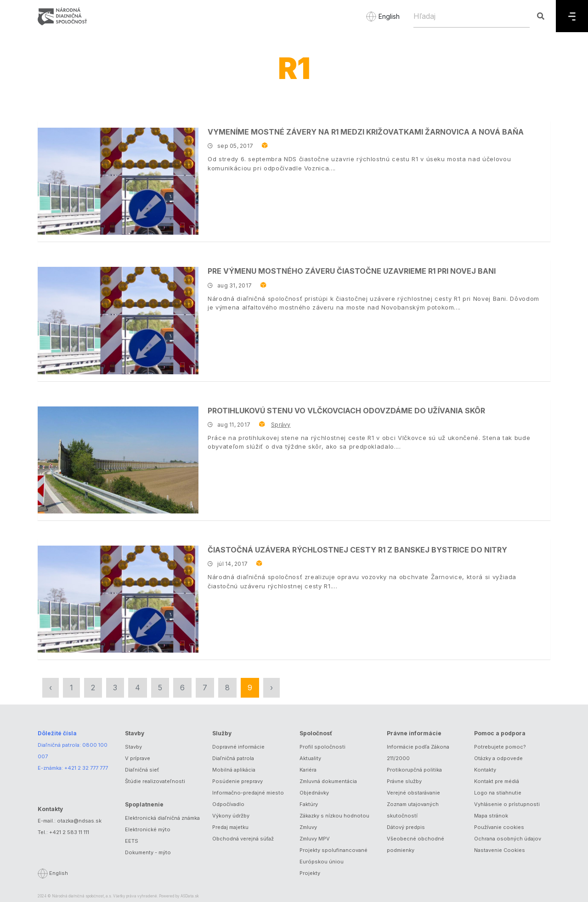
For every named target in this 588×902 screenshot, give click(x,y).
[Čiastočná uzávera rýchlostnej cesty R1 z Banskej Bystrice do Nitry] (118, 599)
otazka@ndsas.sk (79, 821)
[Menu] (572, 16)
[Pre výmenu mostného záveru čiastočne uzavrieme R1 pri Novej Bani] (118, 320)
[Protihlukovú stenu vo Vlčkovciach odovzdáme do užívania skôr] (118, 460)
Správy (281, 425)
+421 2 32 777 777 (86, 768)
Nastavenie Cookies (500, 850)
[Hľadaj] (472, 16)
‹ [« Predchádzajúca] (51, 688)
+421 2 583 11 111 (69, 832)
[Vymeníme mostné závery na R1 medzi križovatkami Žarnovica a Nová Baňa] (118, 181)
